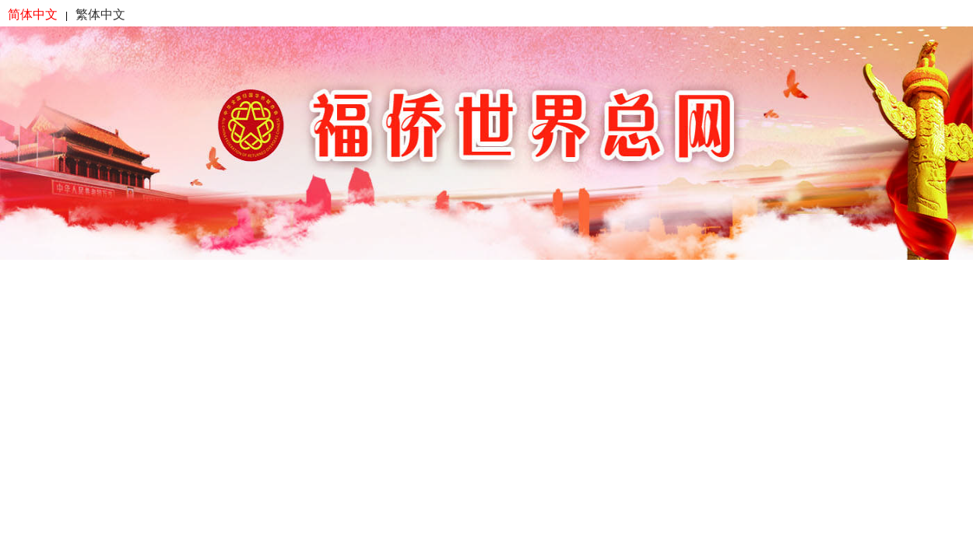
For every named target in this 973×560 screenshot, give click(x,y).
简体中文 (33, 14)
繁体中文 (100, 14)
